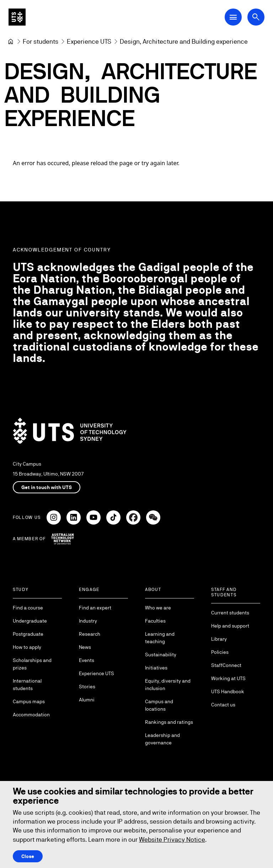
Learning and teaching (160, 638)
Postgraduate (28, 634)
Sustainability (161, 655)
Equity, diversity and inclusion (168, 685)
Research (90, 634)
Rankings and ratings (169, 722)
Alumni (87, 700)
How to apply (27, 647)
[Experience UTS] (89, 41)
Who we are (158, 608)
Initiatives (156, 668)
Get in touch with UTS (47, 487)
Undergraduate (30, 621)
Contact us (223, 705)
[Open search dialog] (256, 17)
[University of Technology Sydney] (11, 42)
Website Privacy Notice (172, 839)
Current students (230, 613)
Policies (220, 652)
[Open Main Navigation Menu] (233, 17)
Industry (88, 621)
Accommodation (31, 715)
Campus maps (29, 701)
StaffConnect (226, 665)
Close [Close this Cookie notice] (28, 856)
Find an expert (95, 608)
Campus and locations (159, 705)
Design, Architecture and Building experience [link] (184, 41)
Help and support (230, 626)
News (85, 647)
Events (87, 660)
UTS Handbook (228, 691)
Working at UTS (228, 678)
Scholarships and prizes (32, 664)
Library (219, 639)
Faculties (155, 621)
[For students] (41, 41)
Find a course (28, 608)
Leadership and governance (162, 739)
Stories (87, 687)
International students (27, 685)
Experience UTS (97, 673)
